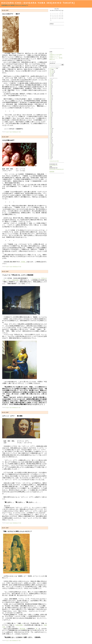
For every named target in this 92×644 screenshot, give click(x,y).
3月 (50, 92)
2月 (50, 93)
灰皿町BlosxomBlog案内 (56, 55)
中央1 (51, 53)
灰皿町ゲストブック (55, 56)
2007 (50, 112)
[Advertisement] (55, 37)
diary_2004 (52, 71)
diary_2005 (52, 72)
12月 (50, 97)
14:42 (7, 132)
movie (11, 267)
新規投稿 (52, 172)
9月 (50, 85)
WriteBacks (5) (16, 523)
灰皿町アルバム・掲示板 (56, 58)
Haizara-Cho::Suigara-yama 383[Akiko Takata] (38, 3)
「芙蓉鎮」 (23, 262)
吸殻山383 (52, 60)
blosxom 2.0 (53, 165)
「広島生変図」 (19, 625)
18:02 (7, 407)
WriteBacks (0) (15, 132)
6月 (50, 81)
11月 (50, 83)
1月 (50, 95)
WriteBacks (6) (15, 640)
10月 (50, 100)
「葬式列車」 (22, 629)
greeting (51, 73)
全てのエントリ (53, 68)
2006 (50, 129)
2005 (50, 145)
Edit (20, 132)
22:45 (7, 523)
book (11, 132)
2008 (50, 96)
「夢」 (37, 629)
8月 (50, 86)
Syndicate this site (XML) (54, 161)
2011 (50, 80)
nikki (11, 407)
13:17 (7, 640)
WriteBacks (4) (15, 407)
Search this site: (52, 63)
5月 (50, 90)
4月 (50, 91)
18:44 (7, 267)
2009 (50, 82)
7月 (50, 87)
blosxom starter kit (57, 169)
